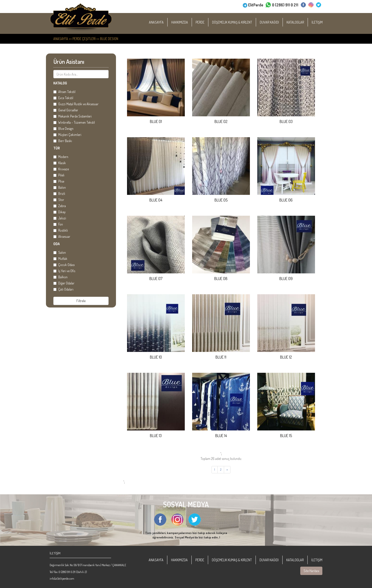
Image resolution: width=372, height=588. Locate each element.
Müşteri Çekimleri (67, 135)
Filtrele (81, 301)
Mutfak (60, 259)
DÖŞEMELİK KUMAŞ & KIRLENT (238, 22)
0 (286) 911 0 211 (285, 4)
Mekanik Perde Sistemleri (72, 116)
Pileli (59, 175)
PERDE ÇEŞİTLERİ (84, 39)
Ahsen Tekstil (64, 92)
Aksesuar (62, 236)
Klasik (60, 163)
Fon (58, 224)
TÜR (57, 148)
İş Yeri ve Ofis (64, 271)
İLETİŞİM (323, 22)
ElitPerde (256, 4)
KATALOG (60, 83)
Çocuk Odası (64, 265)
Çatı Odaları (63, 289)
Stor (59, 200)
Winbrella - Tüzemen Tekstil (74, 122)
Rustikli (61, 230)
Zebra (60, 206)
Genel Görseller (66, 110)
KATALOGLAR (301, 22)
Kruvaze (61, 169)
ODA (57, 244)
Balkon (60, 277)
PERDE (206, 22)
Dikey (59, 212)
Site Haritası (311, 571)
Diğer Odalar (64, 283)
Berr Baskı (63, 141)
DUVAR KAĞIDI (275, 22)
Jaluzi (60, 218)
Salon (60, 252)
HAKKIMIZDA (186, 22)
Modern (61, 157)
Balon (60, 187)
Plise (59, 181)
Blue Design (109, 39)
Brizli (59, 194)
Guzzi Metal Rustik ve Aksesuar (76, 104)
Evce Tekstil (63, 98)
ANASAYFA (162, 22)
